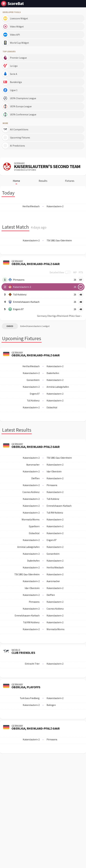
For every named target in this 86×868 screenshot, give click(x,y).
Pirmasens (19, 280)
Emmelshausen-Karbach (26, 302)
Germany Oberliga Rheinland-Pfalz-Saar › (59, 316)
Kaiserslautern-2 (22, 287)
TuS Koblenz (20, 294)
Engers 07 (18, 309)
